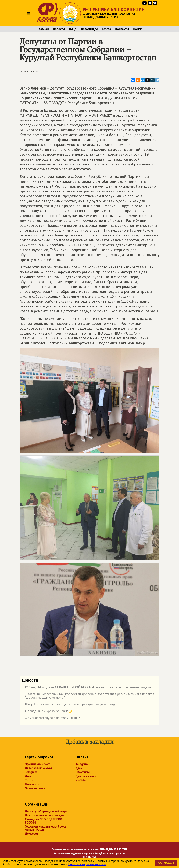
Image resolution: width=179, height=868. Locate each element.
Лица (73, 29)
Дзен (28, 776)
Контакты (122, 29)
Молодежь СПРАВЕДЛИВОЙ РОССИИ (43, 821)
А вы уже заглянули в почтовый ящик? (51, 718)
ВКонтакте (32, 784)
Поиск (137, 29)
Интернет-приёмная (38, 768)
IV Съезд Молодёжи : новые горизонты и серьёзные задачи (86, 688)
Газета (107, 29)
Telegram (31, 772)
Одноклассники (35, 788)
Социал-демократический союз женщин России (46, 828)
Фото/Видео (89, 29)
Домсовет (32, 834)
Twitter (30, 780)
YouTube (81, 780)
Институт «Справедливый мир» (46, 811)
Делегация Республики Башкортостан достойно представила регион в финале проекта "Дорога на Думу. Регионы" (88, 696)
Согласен (166, 863)
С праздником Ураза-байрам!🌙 (47, 712)
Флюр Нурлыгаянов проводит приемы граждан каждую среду (69, 705)
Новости (59, 29)
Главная (43, 29)
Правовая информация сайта (87, 864)
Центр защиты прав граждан (44, 815)
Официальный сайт (37, 764)
